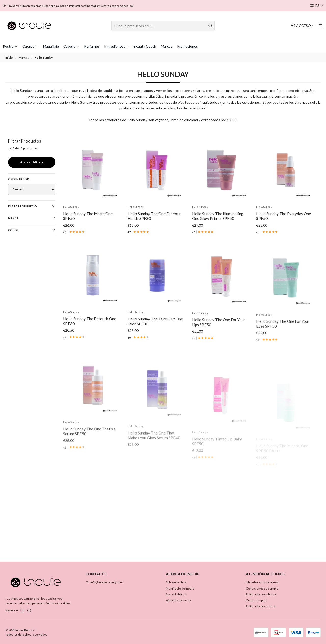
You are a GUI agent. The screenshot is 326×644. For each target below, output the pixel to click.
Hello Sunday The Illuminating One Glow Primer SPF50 (218, 216)
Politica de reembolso (261, 594)
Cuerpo (30, 46)
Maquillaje (51, 46)
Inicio (9, 58)
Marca (32, 218)
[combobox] (163, 26)
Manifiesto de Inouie (180, 588)
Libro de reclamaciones (262, 582)
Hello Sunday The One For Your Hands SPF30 (154, 216)
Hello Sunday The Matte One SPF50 (88, 216)
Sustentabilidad (176, 594)
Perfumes (92, 46)
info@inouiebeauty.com (104, 582)
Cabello (71, 46)
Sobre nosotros (176, 582)
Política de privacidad (260, 606)
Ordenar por (18, 179)
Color (32, 230)
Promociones (187, 46)
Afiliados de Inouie (179, 600)
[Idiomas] (317, 6)
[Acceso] (303, 26)
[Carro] (320, 26)
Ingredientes (117, 46)
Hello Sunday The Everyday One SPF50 (284, 216)
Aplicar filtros (32, 162)
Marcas (167, 46)
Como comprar (256, 600)
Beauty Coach (145, 46)
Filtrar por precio (32, 206)
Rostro (10, 46)
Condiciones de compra (262, 588)
